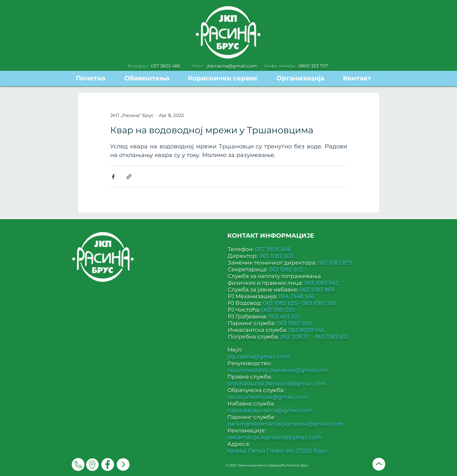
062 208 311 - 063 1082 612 (314, 337)
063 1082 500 (294, 323)
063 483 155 (284, 316)
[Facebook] (108, 464)
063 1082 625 (281, 303)
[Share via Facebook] (113, 177)
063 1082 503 (276, 256)
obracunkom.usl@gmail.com (268, 397)
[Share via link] (129, 177)
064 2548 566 (297, 296)
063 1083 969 (317, 290)
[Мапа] (92, 465)
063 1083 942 (322, 283)
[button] (227, 78)
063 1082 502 (286, 269)
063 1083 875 (335, 263)
